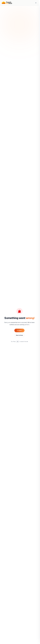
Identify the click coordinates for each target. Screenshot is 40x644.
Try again (19, 330)
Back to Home (19, 335)
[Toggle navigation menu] (36, 3)
